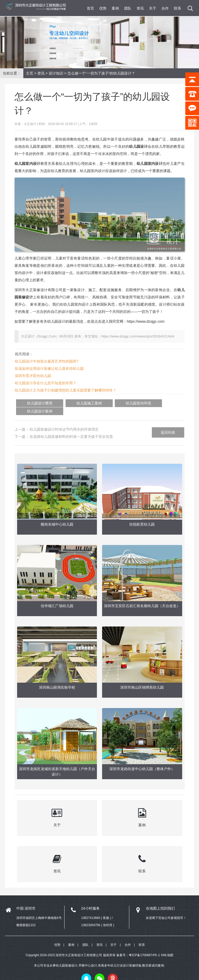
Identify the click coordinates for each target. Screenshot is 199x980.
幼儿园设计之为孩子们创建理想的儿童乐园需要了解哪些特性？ (66, 390)
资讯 (140, 8)
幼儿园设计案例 (146, 403)
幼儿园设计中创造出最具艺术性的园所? (47, 361)
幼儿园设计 (138, 146)
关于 (153, 8)
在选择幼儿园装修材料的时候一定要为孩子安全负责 (71, 429)
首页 (90, 8)
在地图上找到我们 (160, 900)
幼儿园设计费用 (34, 403)
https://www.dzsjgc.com (146, 321)
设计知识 (56, 73)
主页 (30, 73)
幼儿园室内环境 (109, 403)
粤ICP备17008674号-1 (144, 948)
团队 (128, 8)
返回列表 (168, 424)
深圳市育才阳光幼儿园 (33, 376)
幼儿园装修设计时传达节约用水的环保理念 (64, 421)
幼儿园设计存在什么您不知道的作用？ (46, 383)
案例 (115, 8)
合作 (165, 8)
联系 (177, 8)
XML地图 (167, 948)
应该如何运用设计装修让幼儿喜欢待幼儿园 (49, 369)
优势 (103, 8)
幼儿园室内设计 (150, 164)
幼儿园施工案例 (72, 403)
